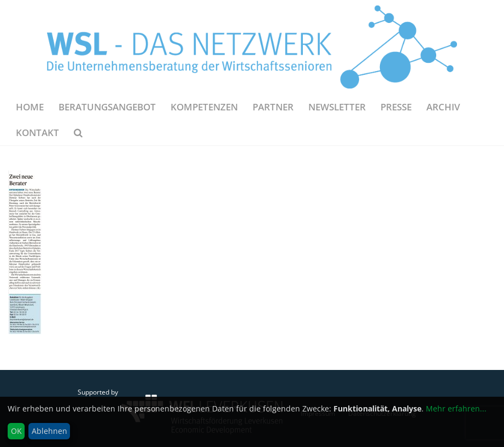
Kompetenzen (204, 107)
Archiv (443, 107)
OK (16, 431)
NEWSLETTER (337, 107)
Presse (396, 107)
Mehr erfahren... (456, 408)
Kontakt (37, 133)
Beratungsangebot (107, 107)
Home (30, 107)
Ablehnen (49, 431)
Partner (273, 107)
